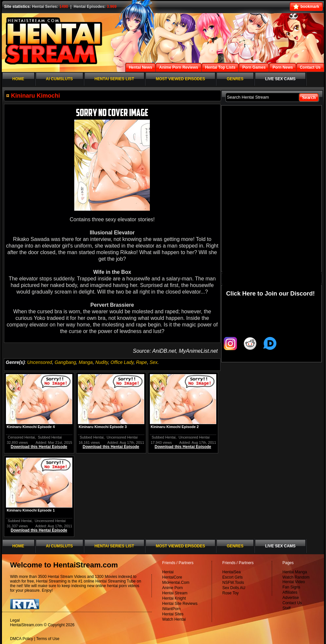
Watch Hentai (174, 619)
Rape (141, 362)
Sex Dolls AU (234, 588)
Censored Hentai (22, 437)
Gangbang (65, 362)
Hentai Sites (173, 614)
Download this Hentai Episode (39, 447)
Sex (153, 362)
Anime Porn (173, 588)
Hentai (168, 572)
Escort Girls (233, 577)
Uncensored (40, 362)
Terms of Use (48, 639)
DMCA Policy (22, 639)
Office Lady (122, 362)
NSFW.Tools (233, 583)
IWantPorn (172, 609)
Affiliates (290, 592)
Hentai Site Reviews (180, 604)
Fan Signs (291, 587)
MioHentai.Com (176, 583)
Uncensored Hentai (122, 437)
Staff (287, 608)
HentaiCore (172, 577)
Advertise (291, 598)
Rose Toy (231, 593)
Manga (86, 362)
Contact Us (292, 603)
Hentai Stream (175, 593)
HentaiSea (232, 572)
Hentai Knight (174, 598)
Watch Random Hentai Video (296, 580)
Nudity (102, 362)
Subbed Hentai (50, 437)
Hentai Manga (295, 572)
